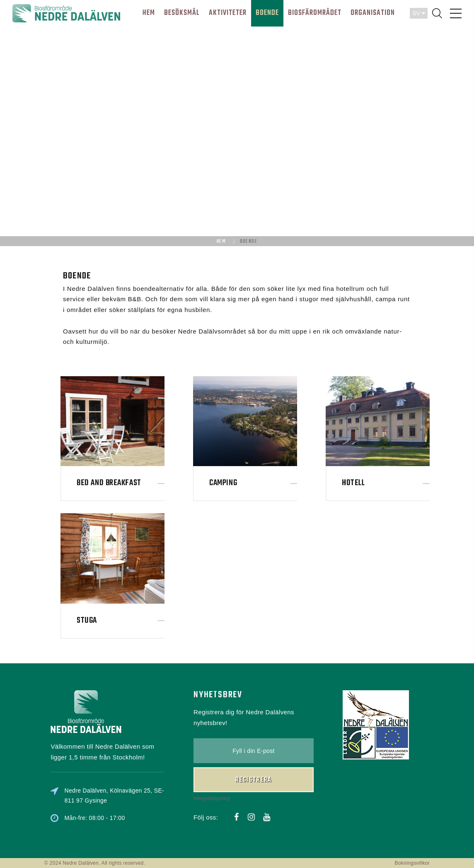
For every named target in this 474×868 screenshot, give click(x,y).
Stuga (127, 620)
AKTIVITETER (228, 13)
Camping (263, 483)
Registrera (254, 751)
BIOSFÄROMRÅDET (315, 13)
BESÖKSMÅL (182, 13)
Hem (221, 242)
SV (419, 13)
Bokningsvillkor (412, 863)
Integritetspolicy (212, 769)
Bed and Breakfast (149, 483)
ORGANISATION (373, 13)
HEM (149, 13)
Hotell (393, 483)
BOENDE (267, 13)
